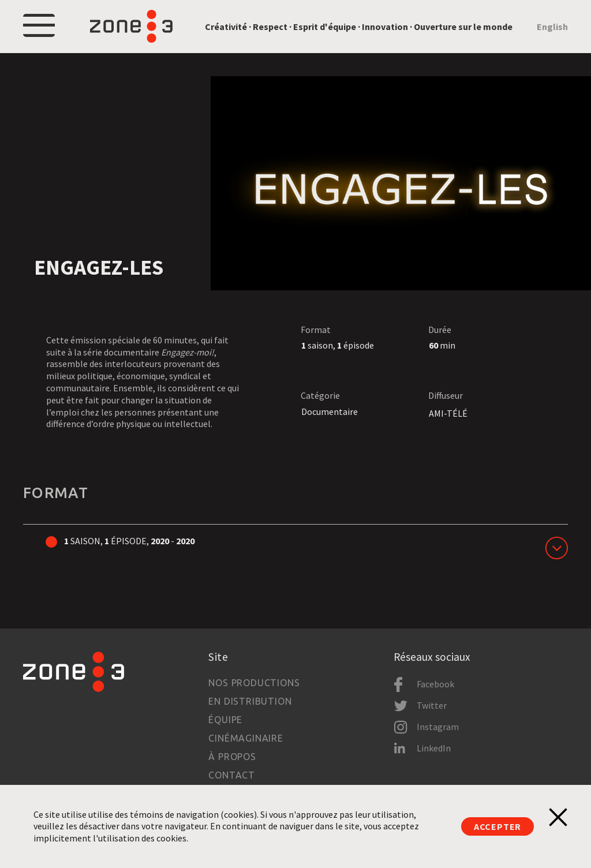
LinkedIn (434, 748)
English (552, 27)
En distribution (250, 701)
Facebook (435, 684)
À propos (232, 757)
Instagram (438, 727)
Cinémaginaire (246, 738)
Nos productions (254, 683)
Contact (232, 775)
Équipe (225, 720)
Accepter (498, 826)
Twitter (432, 705)
